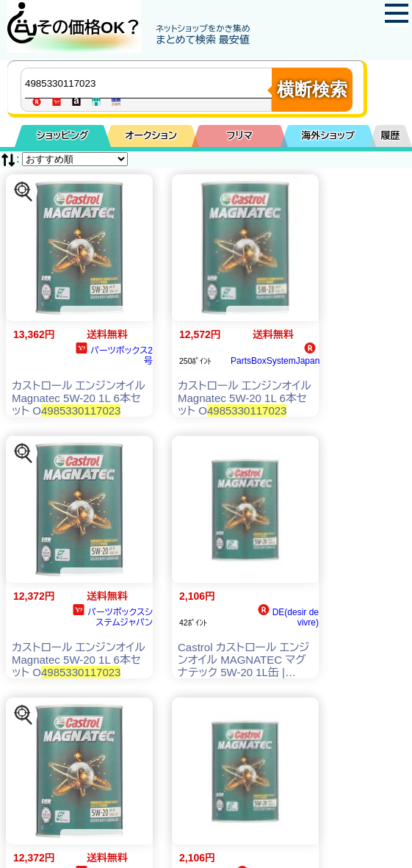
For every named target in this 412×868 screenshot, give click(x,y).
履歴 (391, 136)
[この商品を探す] (24, 192)
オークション (151, 136)
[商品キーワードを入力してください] (150, 83)
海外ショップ (328, 136)
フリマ (240, 136)
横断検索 (312, 89)
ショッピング (63, 136)
